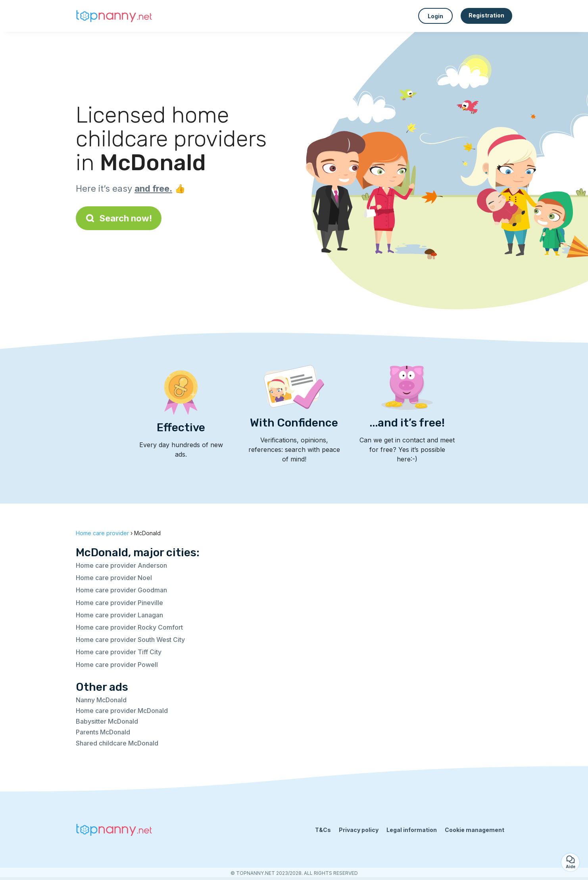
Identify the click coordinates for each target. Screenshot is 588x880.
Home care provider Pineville (119, 603)
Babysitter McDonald (107, 721)
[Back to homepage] (115, 16)
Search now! (119, 218)
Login (435, 16)
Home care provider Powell (117, 665)
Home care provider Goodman (121, 590)
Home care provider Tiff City (119, 652)
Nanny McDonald (101, 700)
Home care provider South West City (130, 640)
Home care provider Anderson (121, 565)
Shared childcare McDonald (117, 743)
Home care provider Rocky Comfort (129, 627)
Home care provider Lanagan (119, 615)
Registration (486, 15)
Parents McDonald (103, 732)
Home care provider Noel (114, 578)
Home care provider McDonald (122, 711)
